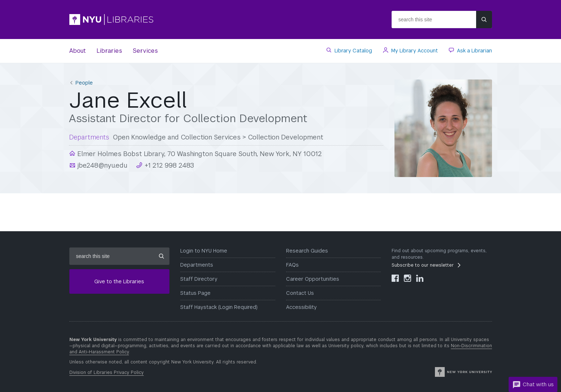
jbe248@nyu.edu (102, 165)
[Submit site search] (484, 20)
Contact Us (300, 293)
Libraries (109, 51)
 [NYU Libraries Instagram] (407, 278)
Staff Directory (199, 279)
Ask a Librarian (474, 51)
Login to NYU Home (204, 251)
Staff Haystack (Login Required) (219, 307)
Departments (197, 265)
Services (145, 51)
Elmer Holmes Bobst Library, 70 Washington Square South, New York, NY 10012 (199, 154)
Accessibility (301, 307)
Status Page (195, 293)
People (84, 83)
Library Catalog (353, 51)
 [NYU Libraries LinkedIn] (420, 278)
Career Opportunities (313, 279)
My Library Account (414, 51)
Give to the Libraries (119, 281)
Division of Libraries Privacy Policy (107, 372)
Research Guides (307, 251)
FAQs (292, 265)
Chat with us (533, 385)
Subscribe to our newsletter (423, 265)
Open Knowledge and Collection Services (177, 137)
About (77, 51)
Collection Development (286, 137)
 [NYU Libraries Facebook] (395, 278)
